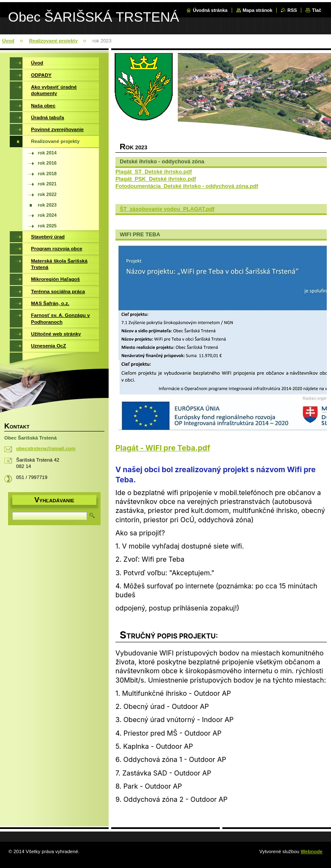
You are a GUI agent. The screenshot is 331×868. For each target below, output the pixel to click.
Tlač (317, 10)
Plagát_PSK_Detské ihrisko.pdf (156, 179)
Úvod (8, 41)
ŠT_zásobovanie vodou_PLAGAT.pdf (167, 209)
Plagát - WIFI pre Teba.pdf (163, 448)
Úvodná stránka (210, 10)
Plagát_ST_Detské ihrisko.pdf (154, 172)
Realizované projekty (54, 41)
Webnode (311, 851)
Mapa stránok (258, 10)
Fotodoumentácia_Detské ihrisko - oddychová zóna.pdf (187, 186)
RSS (292, 10)
